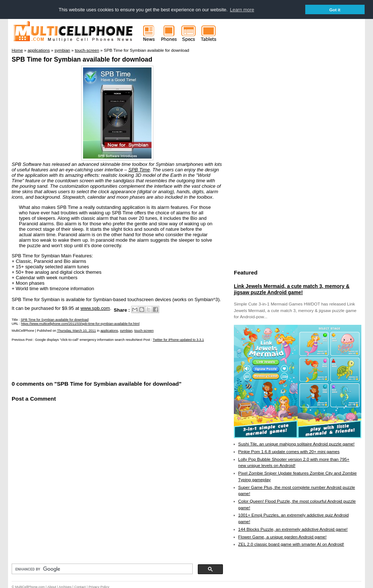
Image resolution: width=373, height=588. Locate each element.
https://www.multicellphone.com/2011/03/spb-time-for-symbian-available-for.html (80, 323)
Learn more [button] (242, 10)
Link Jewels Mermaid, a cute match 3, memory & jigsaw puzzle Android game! (292, 289)
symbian (126, 331)
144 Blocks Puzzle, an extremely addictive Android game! (293, 529)
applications (109, 331)
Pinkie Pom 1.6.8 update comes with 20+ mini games (289, 451)
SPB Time (139, 169)
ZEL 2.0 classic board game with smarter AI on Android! (291, 544)
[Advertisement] (97, 360)
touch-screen (144, 331)
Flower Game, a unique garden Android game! (282, 537)
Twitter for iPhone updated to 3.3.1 (178, 340)
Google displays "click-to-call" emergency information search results (85, 340)
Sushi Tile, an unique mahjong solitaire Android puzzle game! (297, 444)
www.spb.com (95, 308)
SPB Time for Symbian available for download (82, 59)
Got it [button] (335, 10)
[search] (101, 569)
